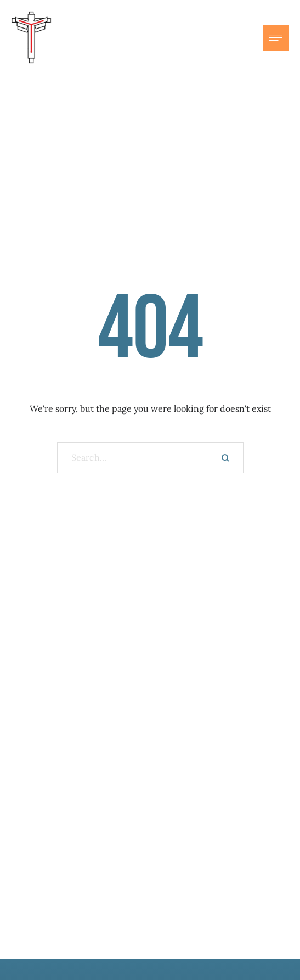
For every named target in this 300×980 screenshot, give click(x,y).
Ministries (150, 943)
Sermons (150, 965)
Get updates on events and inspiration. (150, 825)
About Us (150, 921)
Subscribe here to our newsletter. (150, 855)
